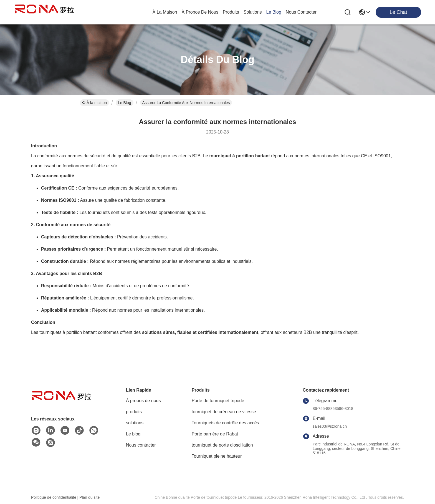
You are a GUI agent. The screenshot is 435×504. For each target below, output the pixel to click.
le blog (274, 12)
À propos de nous (200, 12)
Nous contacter (141, 445)
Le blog (133, 434)
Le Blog (124, 103)
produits (231, 12)
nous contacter (301, 12)
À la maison (165, 12)
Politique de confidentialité (54, 497)
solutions (253, 12)
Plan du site (89, 497)
